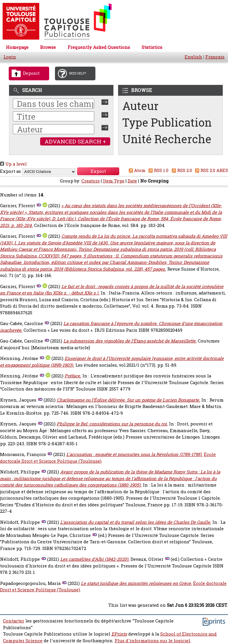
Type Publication (167, 122)
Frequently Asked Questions (99, 47)
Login (10, 57)
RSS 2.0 (181, 170)
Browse (48, 47)
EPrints (119, 634)
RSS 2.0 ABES (211, 170)
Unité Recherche (167, 139)
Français (215, 57)
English (193, 57)
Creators (91, 181)
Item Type (114, 181)
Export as (10, 171)
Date (132, 181)
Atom (136, 170)
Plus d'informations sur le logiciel (152, 641)
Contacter (14, 621)
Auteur (140, 106)
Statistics (152, 47)
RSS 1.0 (158, 170)
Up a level (13, 164)
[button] (98, 171)
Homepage (17, 47)
